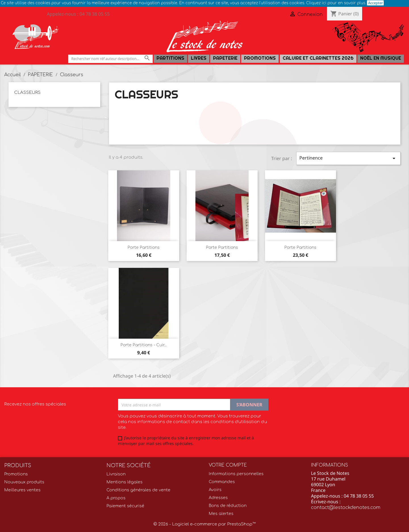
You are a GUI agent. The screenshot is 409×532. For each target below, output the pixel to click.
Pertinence (348, 158)
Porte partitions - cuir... (144, 345)
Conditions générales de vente (138, 490)
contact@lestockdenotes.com (346, 508)
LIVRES (199, 58)
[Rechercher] (110, 59)
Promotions (260, 58)
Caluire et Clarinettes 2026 (318, 58)
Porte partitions (222, 248)
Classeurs (27, 93)
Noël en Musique (381, 58)
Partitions (170, 58)
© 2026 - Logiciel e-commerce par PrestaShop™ (204, 524)
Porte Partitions (144, 248)
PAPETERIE (225, 58)
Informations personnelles (236, 474)
